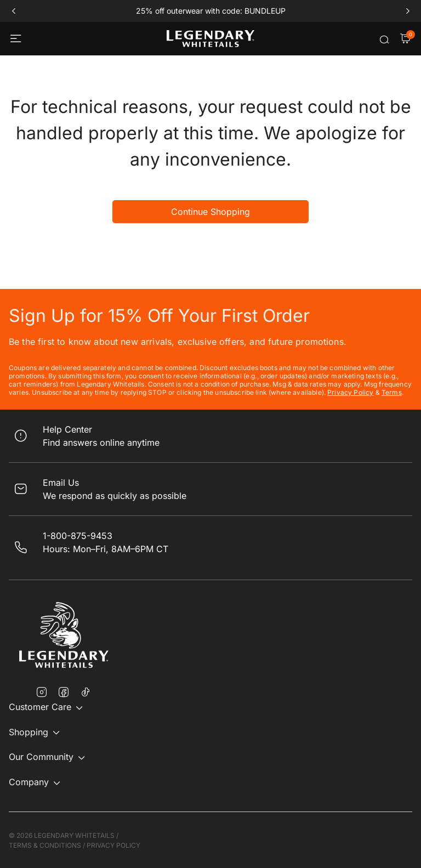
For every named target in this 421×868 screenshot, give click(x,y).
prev (13, 11)
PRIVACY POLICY (113, 845)
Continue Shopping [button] (210, 212)
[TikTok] (86, 692)
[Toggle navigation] (17, 39)
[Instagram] (42, 693)
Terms (392, 392)
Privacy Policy (350, 392)
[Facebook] (64, 693)
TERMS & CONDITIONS (45, 845)
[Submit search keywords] (384, 39)
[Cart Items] (405, 39)
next (408, 11)
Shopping (29, 732)
